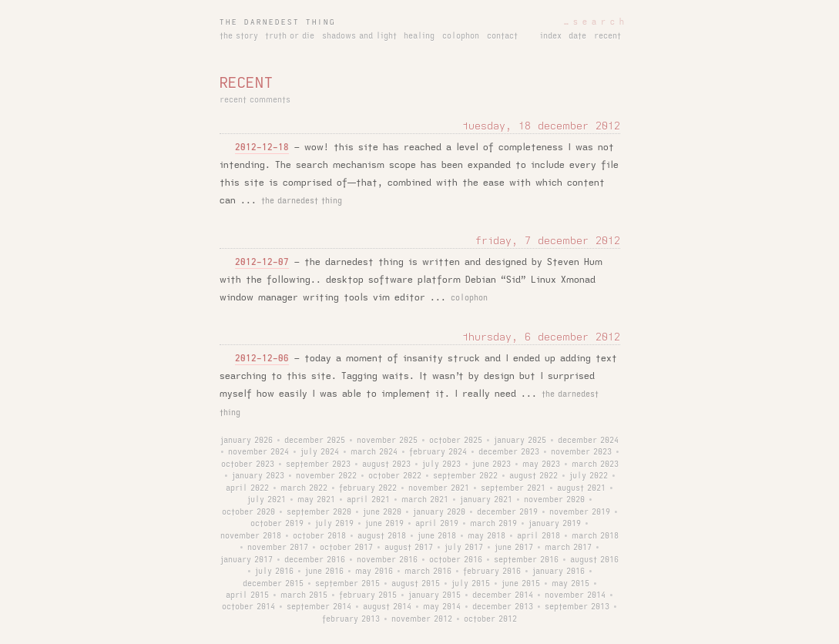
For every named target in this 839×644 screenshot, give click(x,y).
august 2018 (382, 536)
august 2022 (534, 476)
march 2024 (374, 452)
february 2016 (492, 572)
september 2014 (319, 607)
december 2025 (315, 441)
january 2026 (247, 441)
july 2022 (589, 476)
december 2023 (509, 452)
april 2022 (247, 488)
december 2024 (588, 441)
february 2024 (438, 452)
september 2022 (465, 476)
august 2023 (386, 465)
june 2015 (521, 584)
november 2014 (575, 595)
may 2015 (571, 584)
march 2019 (493, 524)
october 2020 (248, 512)
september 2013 (577, 607)
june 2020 (382, 512)
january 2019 (555, 524)
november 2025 (387, 441)
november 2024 (258, 452)
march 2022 (304, 488)
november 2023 (581, 452)
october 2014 (248, 607)
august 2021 (581, 488)
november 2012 (422, 619)
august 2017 (409, 548)
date (577, 36)
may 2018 (487, 536)
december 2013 (503, 607)
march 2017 (568, 548)
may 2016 (374, 572)
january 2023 (258, 476)
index (551, 36)
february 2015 (368, 595)
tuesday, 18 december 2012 (541, 126)
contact (502, 36)
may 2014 (442, 607)
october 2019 (277, 524)
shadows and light (359, 36)
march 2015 (304, 595)
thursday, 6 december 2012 (541, 337)
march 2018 (595, 536)
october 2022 (395, 476)
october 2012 (490, 619)
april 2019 (437, 524)
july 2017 (464, 548)
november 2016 (387, 560)
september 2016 (526, 560)
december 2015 (273, 584)
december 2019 (507, 512)
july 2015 (471, 584)
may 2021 (316, 500)
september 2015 (347, 584)
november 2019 (580, 512)
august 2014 (387, 607)
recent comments (255, 100)
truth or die (290, 36)
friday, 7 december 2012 (548, 241)
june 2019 (384, 524)
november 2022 (326, 476)
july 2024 (320, 452)
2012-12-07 (262, 262)
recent (607, 36)
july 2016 (274, 572)
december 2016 (315, 560)
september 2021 (513, 488)
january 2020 (439, 512)
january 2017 (247, 560)
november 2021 (439, 488)
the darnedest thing (278, 22)
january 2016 (559, 572)
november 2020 (554, 500)
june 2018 (437, 536)
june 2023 (492, 465)
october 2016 (456, 560)
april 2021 (368, 500)
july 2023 (441, 465)
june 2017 (514, 548)
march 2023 (595, 465)
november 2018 (251, 536)
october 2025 (456, 441)
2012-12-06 (262, 359)
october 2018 (319, 536)
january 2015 (435, 595)
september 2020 (319, 512)
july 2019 (334, 524)
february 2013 (351, 619)
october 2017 (346, 548)
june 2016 (324, 572)
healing (419, 36)
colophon (461, 36)
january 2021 (486, 500)
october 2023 (248, 465)
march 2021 (425, 500)
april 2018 (539, 536)
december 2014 (503, 595)
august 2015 (416, 584)
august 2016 (594, 560)
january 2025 (520, 441)
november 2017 (278, 548)
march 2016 (428, 572)
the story (239, 36)
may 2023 (541, 465)
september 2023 (318, 465)
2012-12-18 (262, 148)
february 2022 (368, 488)
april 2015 (247, 595)
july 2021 (267, 500)
